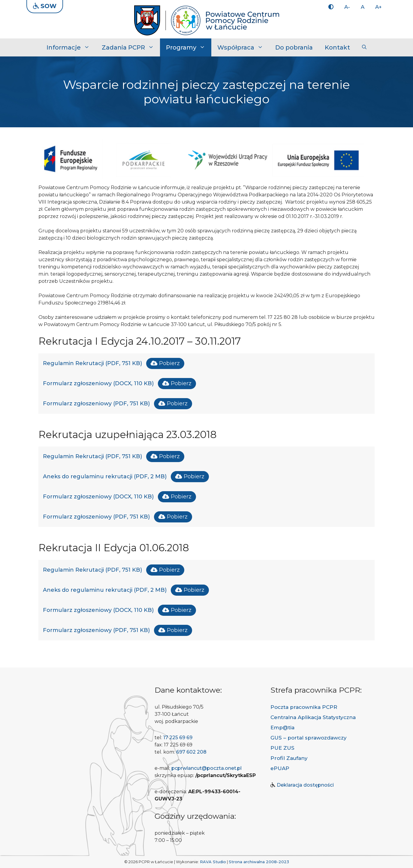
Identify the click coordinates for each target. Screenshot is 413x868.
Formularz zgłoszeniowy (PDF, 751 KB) (96, 404)
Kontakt (337, 47)
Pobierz (169, 363)
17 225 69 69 (178, 738)
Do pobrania (294, 47)
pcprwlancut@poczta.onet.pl (206, 768)
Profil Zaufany (289, 758)
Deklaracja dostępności (305, 785)
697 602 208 (191, 752)
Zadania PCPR (131, 47)
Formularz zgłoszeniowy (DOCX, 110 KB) (98, 383)
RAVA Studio (213, 862)
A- (347, 7)
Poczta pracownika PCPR (304, 707)
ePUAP (280, 768)
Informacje (71, 47)
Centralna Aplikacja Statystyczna (313, 717)
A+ (378, 7)
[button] (364, 47)
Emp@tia (282, 727)
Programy (189, 47)
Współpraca (243, 47)
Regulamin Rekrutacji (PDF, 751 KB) (92, 363)
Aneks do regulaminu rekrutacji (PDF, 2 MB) (105, 476)
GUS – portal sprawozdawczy (309, 738)
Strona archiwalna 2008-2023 (259, 862)
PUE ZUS (282, 748)
